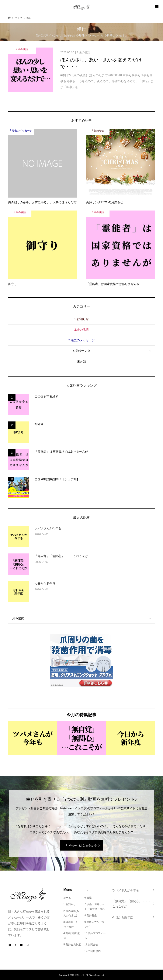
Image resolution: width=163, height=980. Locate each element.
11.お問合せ (91, 945)
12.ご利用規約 (93, 951)
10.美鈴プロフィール (95, 936)
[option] (33, 738)
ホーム (67, 898)
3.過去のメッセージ (81, 340)
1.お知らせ (81, 319)
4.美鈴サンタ (81, 351)
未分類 (81, 361)
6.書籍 (88, 898)
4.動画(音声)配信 (72, 936)
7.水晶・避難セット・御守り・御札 (95, 907)
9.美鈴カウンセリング (94, 924)
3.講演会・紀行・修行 (71, 924)
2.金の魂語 (81, 330)
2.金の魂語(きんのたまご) (71, 913)
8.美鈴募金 (91, 915)
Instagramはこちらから (81, 845)
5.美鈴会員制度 (72, 945)
